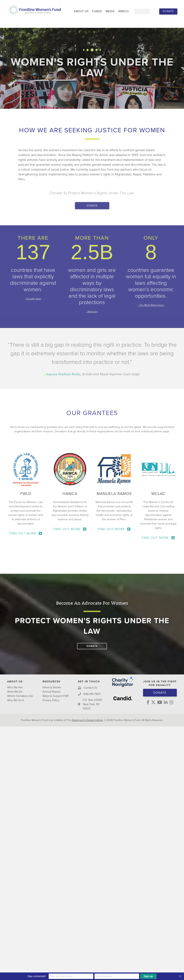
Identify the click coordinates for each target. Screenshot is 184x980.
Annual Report (51, 692)
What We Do (15, 692)
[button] (168, 12)
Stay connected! (36, 976)
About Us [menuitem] (81, 11)
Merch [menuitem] (124, 11)
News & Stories (52, 687)
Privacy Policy (51, 700)
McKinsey (93, 312)
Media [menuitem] (110, 11)
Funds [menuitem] (97, 11)
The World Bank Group (152, 305)
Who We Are (15, 687)
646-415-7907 (92, 694)
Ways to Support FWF (56, 696)
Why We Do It (16, 700)
